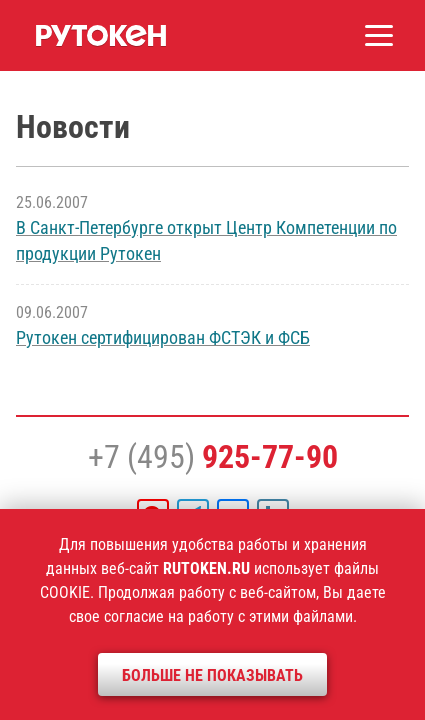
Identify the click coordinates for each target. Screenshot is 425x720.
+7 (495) (213, 457)
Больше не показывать (212, 675)
